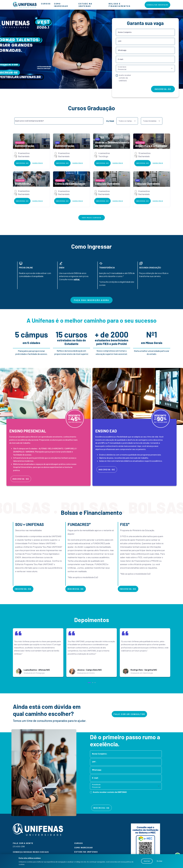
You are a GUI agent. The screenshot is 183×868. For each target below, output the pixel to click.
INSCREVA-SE (163, 89)
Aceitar (147, 861)
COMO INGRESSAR (61, 5)
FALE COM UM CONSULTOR (129, 714)
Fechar (160, 861)
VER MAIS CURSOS (92, 218)
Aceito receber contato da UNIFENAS (125, 78)
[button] (89, 683)
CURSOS (46, 4)
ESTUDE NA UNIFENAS (85, 5)
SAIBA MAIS (38, 163)
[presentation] (155, 80)
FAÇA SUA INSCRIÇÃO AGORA (92, 300)
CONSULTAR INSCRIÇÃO (157, 5)
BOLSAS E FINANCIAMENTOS (120, 5)
